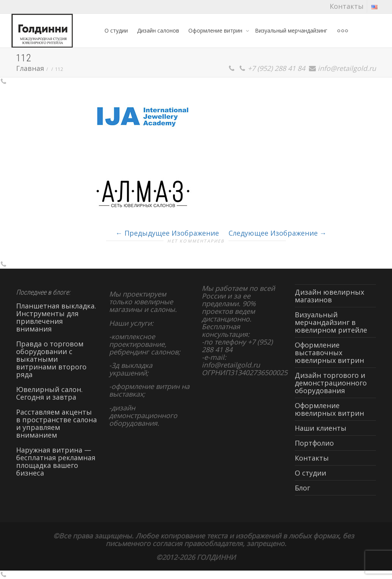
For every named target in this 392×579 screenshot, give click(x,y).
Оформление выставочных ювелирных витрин (329, 353)
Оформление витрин (216, 30)
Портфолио (314, 443)
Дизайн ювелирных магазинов (329, 296)
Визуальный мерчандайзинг (291, 30)
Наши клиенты (321, 428)
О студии (116, 30)
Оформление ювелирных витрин (329, 409)
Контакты (347, 6)
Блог (302, 488)
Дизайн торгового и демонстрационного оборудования (331, 383)
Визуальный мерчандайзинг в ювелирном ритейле (331, 322)
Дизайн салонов (158, 30)
